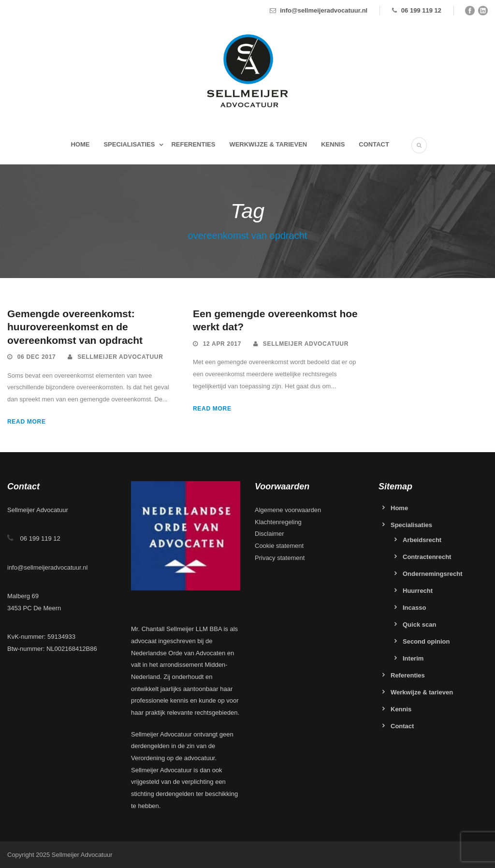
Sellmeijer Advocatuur (120, 357)
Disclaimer (269, 534)
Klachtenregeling (278, 522)
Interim (413, 658)
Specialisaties (129, 144)
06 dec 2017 (37, 357)
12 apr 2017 (222, 344)
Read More (27, 422)
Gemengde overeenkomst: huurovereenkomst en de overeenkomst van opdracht (75, 327)
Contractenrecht (427, 557)
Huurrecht (418, 591)
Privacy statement (280, 558)
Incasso (414, 608)
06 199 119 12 (421, 10)
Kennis (333, 144)
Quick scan (419, 625)
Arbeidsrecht (422, 540)
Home (80, 144)
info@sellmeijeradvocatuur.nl (324, 10)
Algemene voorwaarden (288, 510)
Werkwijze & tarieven (268, 144)
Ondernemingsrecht (433, 574)
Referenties (193, 144)
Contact (374, 144)
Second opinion (426, 641)
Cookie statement (279, 546)
